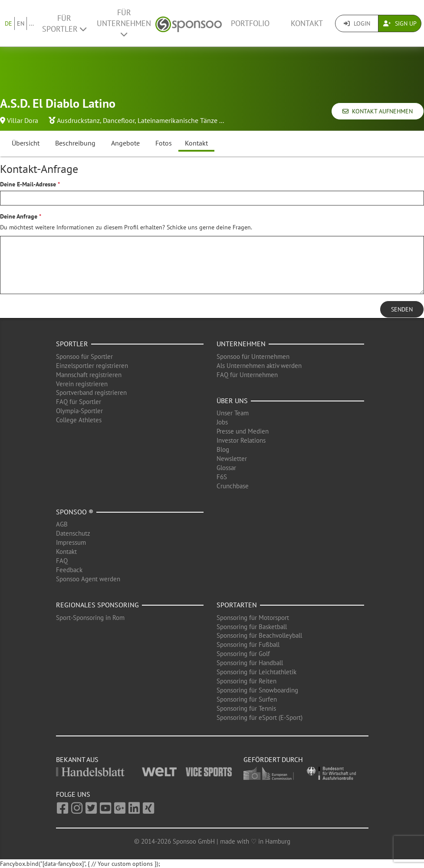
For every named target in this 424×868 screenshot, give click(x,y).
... (31, 23)
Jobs (222, 422)
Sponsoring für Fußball (248, 644)
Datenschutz (73, 533)
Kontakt (307, 23)
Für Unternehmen (124, 23)
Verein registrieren (82, 384)
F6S (222, 477)
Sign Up (400, 23)
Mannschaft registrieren (89, 375)
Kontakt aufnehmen (378, 111)
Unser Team (233, 413)
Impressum (71, 542)
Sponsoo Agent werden (88, 579)
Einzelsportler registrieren (92, 366)
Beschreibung (75, 143)
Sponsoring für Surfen (247, 699)
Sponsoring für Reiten (247, 681)
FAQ (62, 561)
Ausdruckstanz (78, 120)
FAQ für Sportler (79, 402)
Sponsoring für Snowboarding (257, 690)
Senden (402, 309)
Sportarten (237, 605)
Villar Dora (23, 120)
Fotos (164, 143)
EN (21, 23)
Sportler (72, 344)
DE (8, 23)
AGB (62, 524)
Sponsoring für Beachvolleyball (259, 635)
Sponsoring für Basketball (252, 627)
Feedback (69, 570)
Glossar (226, 468)
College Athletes (79, 420)
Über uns (232, 401)
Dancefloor (119, 120)
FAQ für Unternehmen (247, 375)
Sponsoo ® (75, 512)
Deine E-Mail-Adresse (28, 184)
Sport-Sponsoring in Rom (90, 618)
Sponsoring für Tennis (246, 708)
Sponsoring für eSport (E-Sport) (260, 717)
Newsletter (232, 459)
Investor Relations (241, 440)
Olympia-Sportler (79, 411)
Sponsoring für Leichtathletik (256, 672)
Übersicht (26, 143)
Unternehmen (241, 344)
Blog (223, 449)
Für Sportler (64, 23)
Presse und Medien (243, 431)
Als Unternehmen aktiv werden (259, 366)
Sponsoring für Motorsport (253, 618)
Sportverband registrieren (91, 393)
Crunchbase (233, 486)
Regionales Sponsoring (97, 605)
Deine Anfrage (19, 216)
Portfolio (250, 23)
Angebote (125, 143)
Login (357, 23)
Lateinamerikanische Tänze (177, 120)
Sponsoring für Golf (243, 654)
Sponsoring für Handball (250, 663)
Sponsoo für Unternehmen (253, 356)
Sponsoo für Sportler (84, 356)
